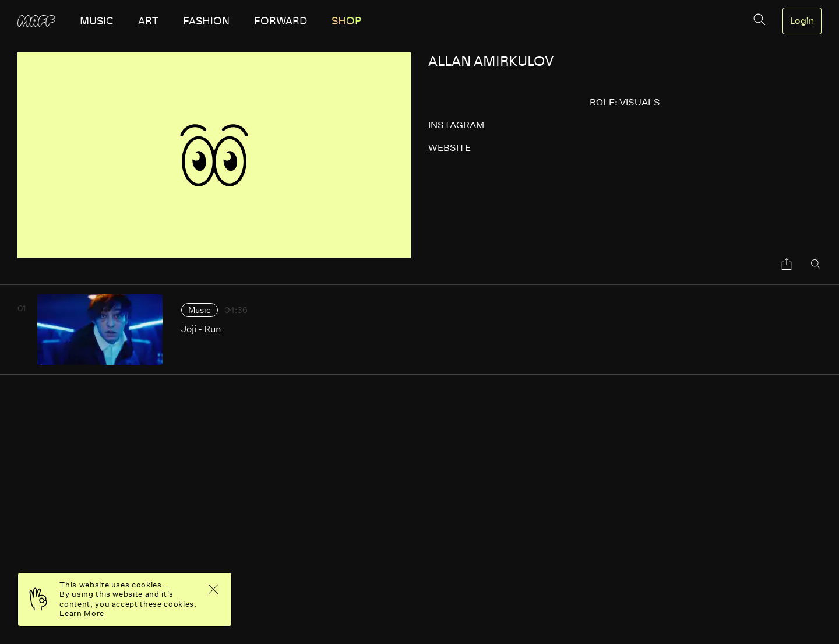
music (97, 21)
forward (281, 21)
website (450, 148)
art (148, 21)
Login (802, 21)
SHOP (346, 21)
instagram (456, 125)
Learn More (82, 613)
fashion (206, 21)
